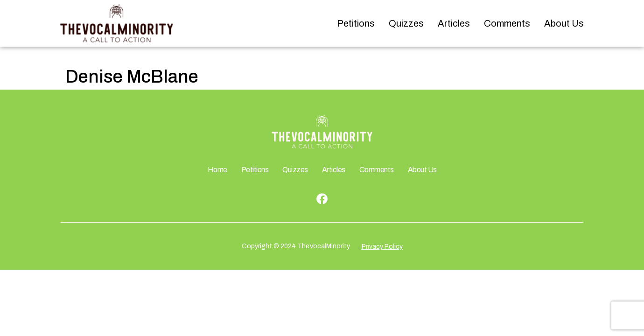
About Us (564, 23)
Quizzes (406, 23)
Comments (507, 23)
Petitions (356, 23)
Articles (454, 23)
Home (217, 170)
